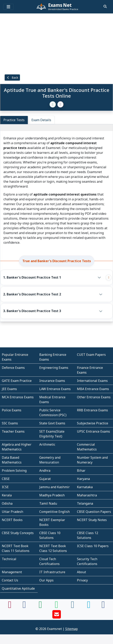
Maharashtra (87, 495)
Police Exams (12, 410)
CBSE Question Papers (94, 512)
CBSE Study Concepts (18, 533)
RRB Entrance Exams (92, 410)
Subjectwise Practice (93, 423)
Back (12, 78)
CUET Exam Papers (91, 355)
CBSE (6, 479)
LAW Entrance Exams (55, 389)
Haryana (83, 479)
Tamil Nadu (48, 503)
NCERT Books (12, 520)
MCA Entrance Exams (18, 397)
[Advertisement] (56, 43)
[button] (53, 277)
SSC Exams (10, 423)
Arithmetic (47, 444)
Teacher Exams (13, 431)
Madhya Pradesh (52, 495)
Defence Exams (13, 368)
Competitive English (54, 512)
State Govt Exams (52, 423)
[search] (105, 6)
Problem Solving (14, 471)
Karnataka (85, 487)
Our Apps (46, 580)
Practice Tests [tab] (14, 120)
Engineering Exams (54, 368)
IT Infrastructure (52, 572)
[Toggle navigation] (8, 7)
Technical (9, 559)
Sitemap (72, 629)
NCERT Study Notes (92, 520)
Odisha (7, 503)
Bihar (81, 471)
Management (12, 572)
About (81, 572)
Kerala (7, 495)
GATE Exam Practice (17, 381)
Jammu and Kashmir (54, 487)
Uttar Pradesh (12, 512)
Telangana (85, 503)
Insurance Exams (52, 381)
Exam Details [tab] (41, 120)
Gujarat (45, 479)
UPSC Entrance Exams (93, 431)
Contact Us (10, 580)
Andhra (45, 471)
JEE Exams (9, 389)
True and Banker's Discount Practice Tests (57, 261)
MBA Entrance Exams (93, 389)
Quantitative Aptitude (18, 588)
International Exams (92, 381)
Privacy (82, 580)
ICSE (5, 487)
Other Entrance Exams (94, 397)
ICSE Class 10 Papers (93, 546)
